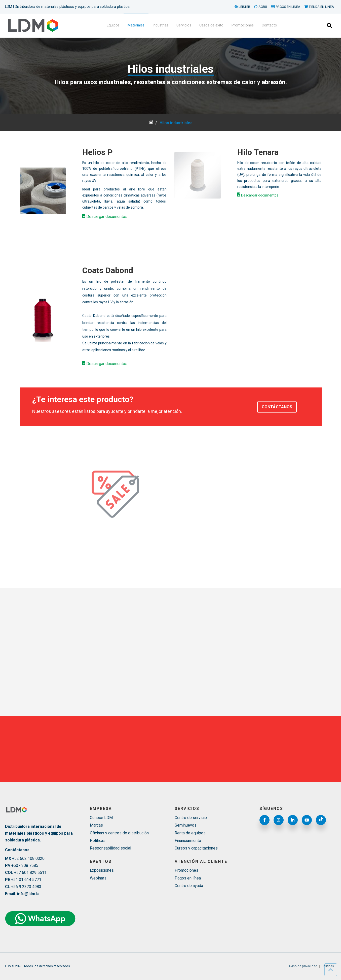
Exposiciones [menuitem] (102, 870)
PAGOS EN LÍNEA (286, 7)
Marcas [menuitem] (96, 825)
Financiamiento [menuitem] (188, 841)
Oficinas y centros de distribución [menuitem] (119, 833)
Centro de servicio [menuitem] (191, 818)
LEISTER (242, 7)
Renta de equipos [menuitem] (190, 833)
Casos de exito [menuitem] (211, 25)
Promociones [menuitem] (243, 25)
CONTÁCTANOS (277, 419)
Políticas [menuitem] (98, 841)
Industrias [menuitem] (160, 25)
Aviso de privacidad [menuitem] (303, 966)
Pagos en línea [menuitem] (188, 878)
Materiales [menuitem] (136, 25)
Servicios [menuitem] (184, 25)
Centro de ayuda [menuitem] (189, 886)
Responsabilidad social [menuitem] (110, 848)
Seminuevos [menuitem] (186, 825)
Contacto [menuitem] (269, 25)
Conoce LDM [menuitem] (101, 818)
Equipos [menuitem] (113, 25)
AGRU (261, 7)
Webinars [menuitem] (98, 878)
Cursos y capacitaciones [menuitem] (196, 848)
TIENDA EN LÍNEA (319, 7)
